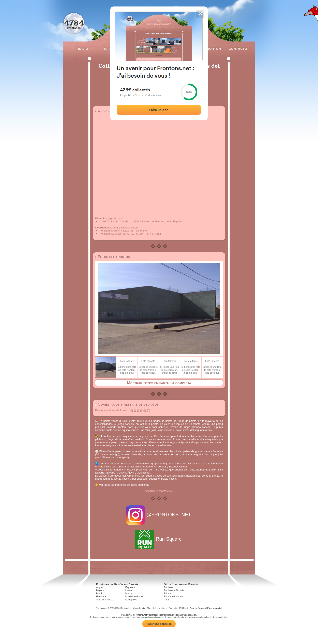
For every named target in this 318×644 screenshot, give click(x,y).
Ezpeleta (130, 587)
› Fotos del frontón (113, 257)
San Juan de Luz (105, 600)
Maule (129, 594)
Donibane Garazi (134, 597)
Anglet (100, 587)
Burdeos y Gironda (174, 590)
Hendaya (101, 597)
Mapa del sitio (139, 608)
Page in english (215, 608)
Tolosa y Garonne (173, 597)
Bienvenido (126, 608)
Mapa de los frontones (157, 608)
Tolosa (167, 594)
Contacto (236, 49)
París (167, 600)
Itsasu (129, 590)
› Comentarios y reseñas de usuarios (127, 404)
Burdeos (168, 587)
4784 (74, 23)
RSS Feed (183, 608)
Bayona (100, 590)
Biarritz (100, 594)
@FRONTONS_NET (159, 515)
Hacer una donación (159, 624)
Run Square (159, 539)
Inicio (83, 49)
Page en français (198, 608)
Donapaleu (131, 600)
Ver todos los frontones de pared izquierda (124, 485)
